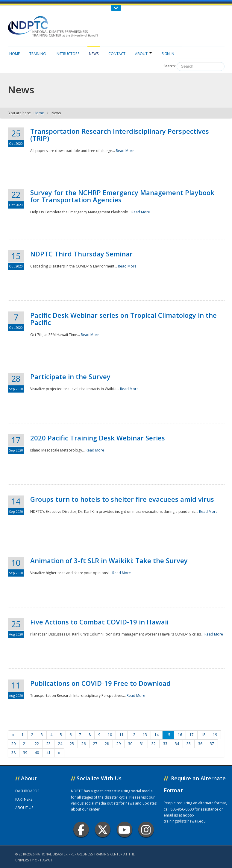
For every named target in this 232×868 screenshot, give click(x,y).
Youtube (124, 830)
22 (37, 744)
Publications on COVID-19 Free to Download (100, 683)
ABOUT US (24, 808)
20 (13, 744)
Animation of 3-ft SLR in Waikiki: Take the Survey (109, 560)
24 (60, 744)
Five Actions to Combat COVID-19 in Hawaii (99, 622)
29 (119, 744)
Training (38, 54)
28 (107, 744)
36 (200, 744)
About (143, 54)
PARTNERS (24, 799)
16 (180, 735)
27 (95, 744)
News (94, 54)
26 (84, 744)
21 (25, 744)
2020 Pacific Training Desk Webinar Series (98, 438)
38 (13, 753)
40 (37, 753)
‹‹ (13, 735)
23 (48, 744)
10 (110, 735)
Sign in (168, 54)
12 (133, 735)
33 (165, 744)
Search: (170, 66)
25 (72, 744)
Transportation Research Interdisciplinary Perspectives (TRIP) (120, 135)
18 (203, 735)
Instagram (146, 830)
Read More (125, 151)
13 (145, 735)
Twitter (103, 830)
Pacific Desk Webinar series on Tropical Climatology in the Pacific (123, 319)
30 (130, 744)
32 (154, 744)
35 (189, 744)
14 (157, 735)
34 (177, 744)
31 (142, 744)
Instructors (68, 54)
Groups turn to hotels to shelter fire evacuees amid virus (122, 499)
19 (215, 735)
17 (192, 735)
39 (25, 753)
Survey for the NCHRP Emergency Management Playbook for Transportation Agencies (122, 196)
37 (212, 744)
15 (168, 735)
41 (48, 753)
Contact (117, 54)
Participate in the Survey (70, 376)
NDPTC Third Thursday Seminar (81, 254)
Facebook (81, 830)
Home (15, 54)
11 (122, 735)
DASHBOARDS (27, 791)
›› (59, 753)
